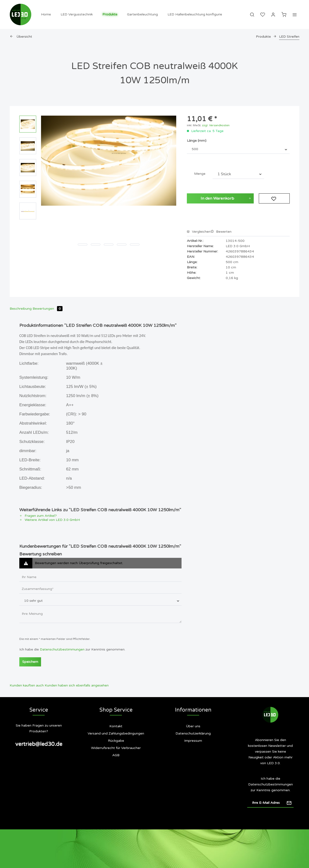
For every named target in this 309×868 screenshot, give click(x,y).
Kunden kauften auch (27, 685)
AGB (116, 755)
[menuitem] (46, 14)
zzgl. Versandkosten (216, 125)
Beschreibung (21, 309)
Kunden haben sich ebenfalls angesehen (77, 685)
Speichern (30, 662)
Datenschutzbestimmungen (62, 649)
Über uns (193, 726)
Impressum (193, 741)
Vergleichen (199, 232)
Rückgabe (116, 741)
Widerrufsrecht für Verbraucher (116, 748)
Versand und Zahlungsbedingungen (116, 733)
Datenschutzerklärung (193, 733)
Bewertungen (48, 309)
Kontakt (116, 726)
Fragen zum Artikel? (38, 516)
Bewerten (221, 232)
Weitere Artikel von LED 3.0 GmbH (50, 520)
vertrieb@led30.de (39, 744)
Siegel (193, 760)
